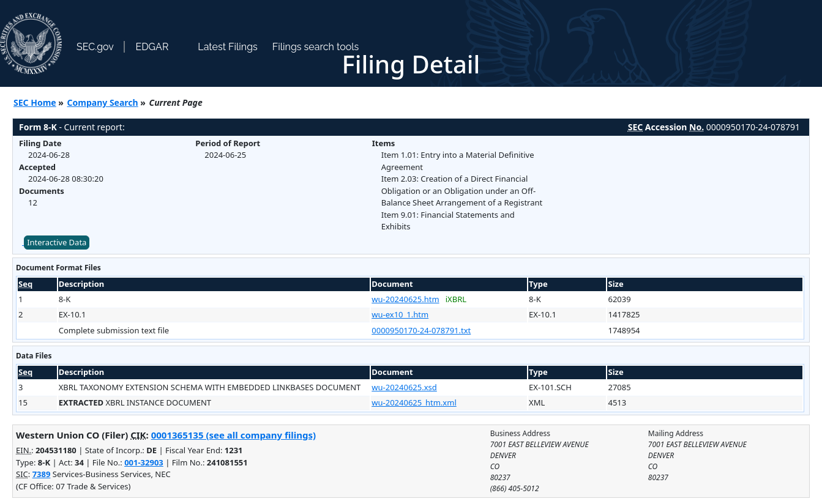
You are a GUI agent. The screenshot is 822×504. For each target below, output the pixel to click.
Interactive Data (57, 242)
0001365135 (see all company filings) (234, 435)
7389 (42, 474)
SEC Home (35, 102)
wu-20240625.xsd (404, 387)
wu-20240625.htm (405, 299)
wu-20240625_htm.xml (414, 402)
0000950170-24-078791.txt (421, 330)
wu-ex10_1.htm (400, 314)
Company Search (103, 102)
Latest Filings (227, 47)
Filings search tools (316, 47)
